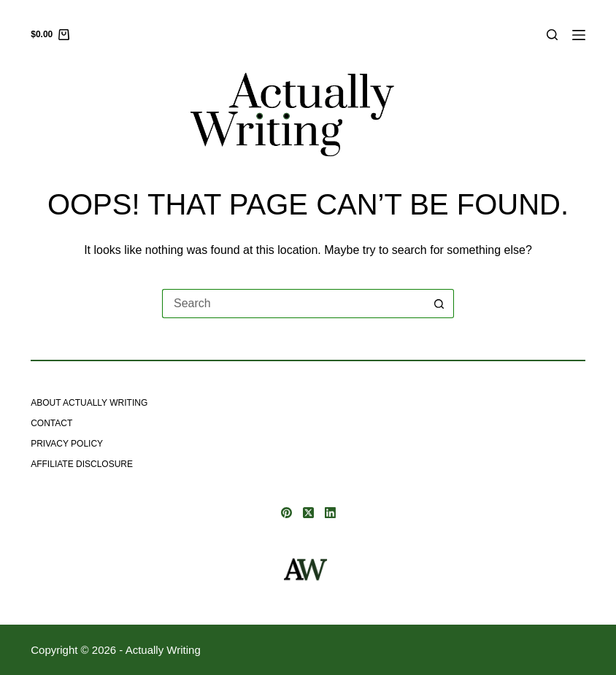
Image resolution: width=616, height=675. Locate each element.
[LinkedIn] (330, 513)
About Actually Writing (89, 403)
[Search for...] (293, 304)
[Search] (552, 35)
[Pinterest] (286, 513)
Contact (51, 423)
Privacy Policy (67, 444)
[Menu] (579, 35)
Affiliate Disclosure (82, 464)
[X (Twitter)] (308, 513)
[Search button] (439, 304)
